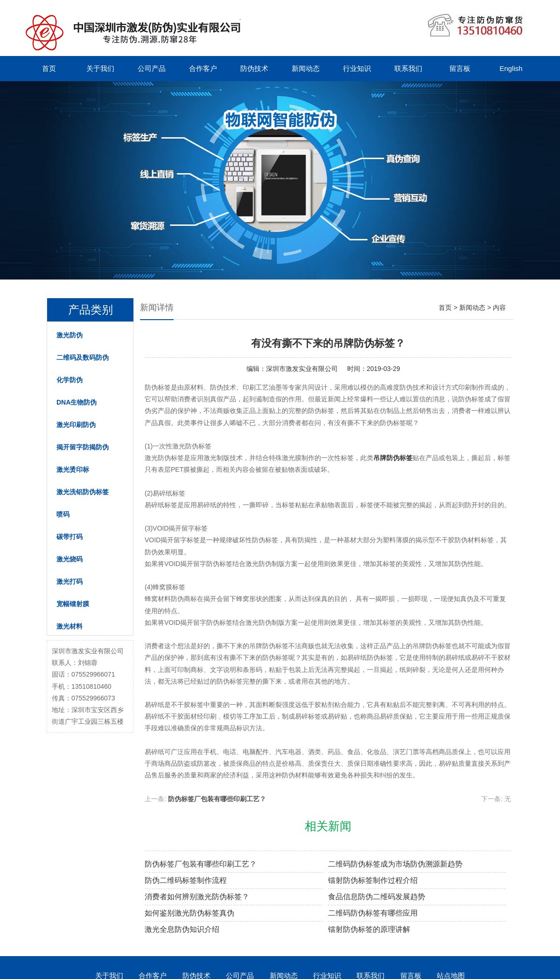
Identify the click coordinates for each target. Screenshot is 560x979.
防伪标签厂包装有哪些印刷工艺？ (217, 799)
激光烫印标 (73, 469)
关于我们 (100, 68)
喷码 (63, 514)
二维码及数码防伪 (83, 357)
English (511, 68)
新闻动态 (306, 68)
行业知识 (357, 68)
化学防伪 (70, 380)
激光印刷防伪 (76, 425)
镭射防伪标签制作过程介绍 (373, 880)
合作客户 (203, 68)
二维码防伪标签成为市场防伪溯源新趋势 (395, 864)
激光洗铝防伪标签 (83, 492)
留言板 (460, 68)
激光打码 (70, 581)
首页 (49, 68)
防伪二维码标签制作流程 (186, 880)
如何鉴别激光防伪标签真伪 (189, 913)
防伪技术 (254, 68)
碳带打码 (70, 537)
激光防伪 (70, 335)
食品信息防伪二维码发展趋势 (377, 897)
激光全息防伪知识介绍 (182, 929)
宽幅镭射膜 (73, 604)
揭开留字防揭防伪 (83, 447)
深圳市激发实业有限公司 (302, 369)
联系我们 (408, 68)
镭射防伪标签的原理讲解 (369, 929)
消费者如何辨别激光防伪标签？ (197, 897)
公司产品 (152, 68)
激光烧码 (70, 559)
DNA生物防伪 (77, 402)
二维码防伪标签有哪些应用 (373, 913)
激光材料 (70, 626)
